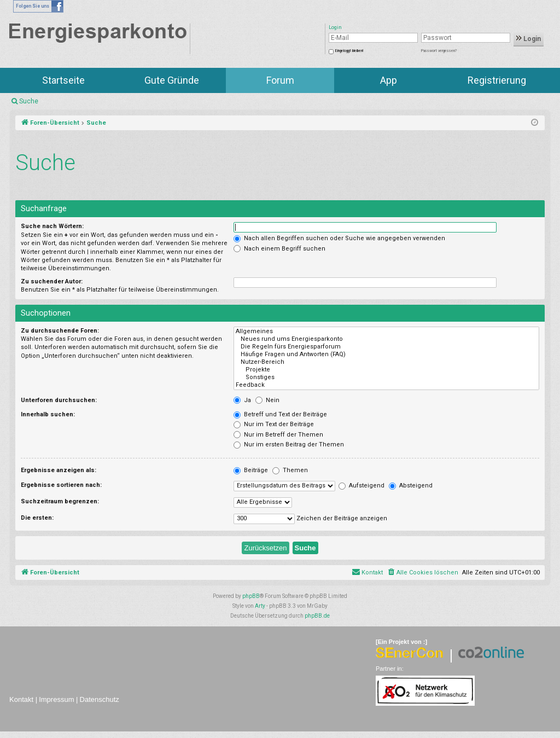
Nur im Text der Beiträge (274, 424)
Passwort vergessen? (439, 51)
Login (529, 39)
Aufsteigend (361, 486)
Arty (260, 606)
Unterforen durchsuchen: (59, 400)
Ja (242, 400)
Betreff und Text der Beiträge (280, 414)
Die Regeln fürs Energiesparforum (386, 347)
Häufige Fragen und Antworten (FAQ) (386, 355)
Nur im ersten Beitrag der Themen (289, 444)
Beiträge (251, 470)
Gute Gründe (172, 80)
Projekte (386, 370)
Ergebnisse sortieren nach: (61, 485)
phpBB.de (317, 616)
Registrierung (497, 80)
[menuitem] (422, 573)
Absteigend (411, 486)
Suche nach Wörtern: (52, 226)
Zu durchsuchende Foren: (60, 331)
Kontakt (21, 699)
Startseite (63, 80)
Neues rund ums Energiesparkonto (386, 339)
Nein (267, 400)
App (389, 80)
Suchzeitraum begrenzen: (60, 501)
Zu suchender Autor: (52, 281)
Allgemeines (386, 332)
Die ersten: (37, 518)
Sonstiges (386, 377)
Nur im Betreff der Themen (278, 435)
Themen (290, 470)
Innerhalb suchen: (48, 414)
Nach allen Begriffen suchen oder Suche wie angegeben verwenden (339, 238)
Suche (29, 101)
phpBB (251, 596)
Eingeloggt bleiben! (349, 51)
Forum (280, 80)
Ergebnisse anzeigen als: (59, 470)
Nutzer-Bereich (386, 362)
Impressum (56, 699)
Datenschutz (100, 699)
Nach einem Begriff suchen (279, 249)
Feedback (386, 385)
